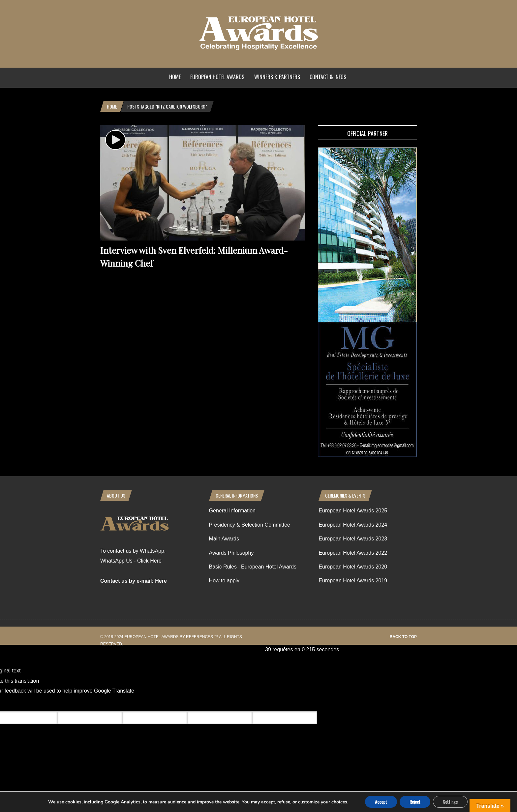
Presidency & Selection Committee (250, 525)
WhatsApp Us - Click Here (131, 561)
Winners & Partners (277, 77)
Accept (381, 802)
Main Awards (224, 539)
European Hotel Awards (217, 77)
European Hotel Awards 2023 (353, 539)
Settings (450, 802)
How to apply (224, 581)
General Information (232, 511)
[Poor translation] (44, 704)
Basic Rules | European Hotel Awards (253, 567)
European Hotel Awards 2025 (353, 511)
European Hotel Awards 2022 (353, 553)
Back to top (403, 637)
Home (175, 77)
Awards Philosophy (231, 553)
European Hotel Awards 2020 (353, 567)
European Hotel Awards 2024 (353, 525)
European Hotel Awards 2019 (353, 581)
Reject (415, 802)
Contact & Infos (328, 77)
